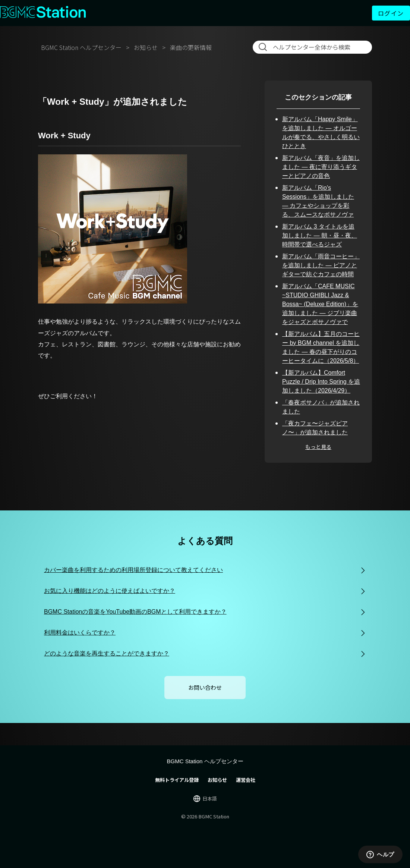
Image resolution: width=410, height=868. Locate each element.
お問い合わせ (205, 687)
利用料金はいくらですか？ (80, 633)
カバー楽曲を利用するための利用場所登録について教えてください (133, 570)
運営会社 (246, 780)
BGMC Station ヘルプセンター (81, 47)
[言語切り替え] (205, 799)
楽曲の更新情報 (191, 47)
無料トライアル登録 (177, 780)
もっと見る (318, 447)
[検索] (314, 47)
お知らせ (146, 47)
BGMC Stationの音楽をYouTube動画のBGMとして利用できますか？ (135, 612)
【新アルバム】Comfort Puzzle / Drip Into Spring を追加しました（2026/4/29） (321, 382)
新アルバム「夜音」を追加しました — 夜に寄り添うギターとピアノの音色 (321, 167)
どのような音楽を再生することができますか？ (107, 653)
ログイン (391, 13)
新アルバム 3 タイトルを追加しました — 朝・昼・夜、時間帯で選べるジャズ (320, 235)
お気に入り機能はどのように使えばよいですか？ (110, 591)
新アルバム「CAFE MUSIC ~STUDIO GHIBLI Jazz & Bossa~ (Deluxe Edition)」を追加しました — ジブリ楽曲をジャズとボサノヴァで (320, 304)
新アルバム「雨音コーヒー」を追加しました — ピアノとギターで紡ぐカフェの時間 (321, 265)
